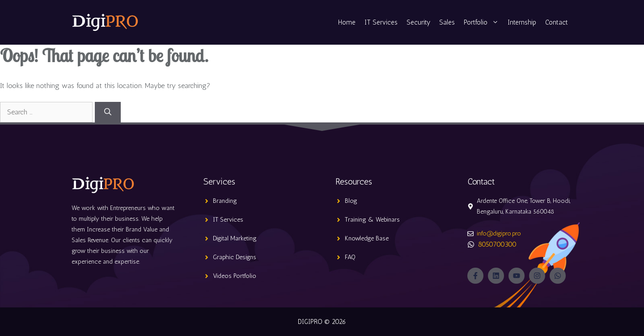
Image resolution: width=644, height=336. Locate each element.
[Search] (108, 112)
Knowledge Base (367, 238)
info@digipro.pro (499, 233)
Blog (351, 201)
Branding (225, 201)
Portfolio (483, 22)
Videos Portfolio (235, 276)
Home (347, 22)
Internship (522, 22)
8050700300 (497, 244)
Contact (557, 22)
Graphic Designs (235, 257)
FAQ (350, 257)
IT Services (381, 22)
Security (418, 22)
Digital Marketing (235, 238)
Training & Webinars (372, 220)
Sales (447, 22)
